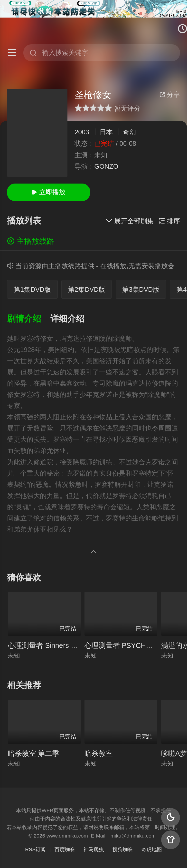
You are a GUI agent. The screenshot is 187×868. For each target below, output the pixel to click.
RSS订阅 (35, 849)
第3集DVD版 (141, 290)
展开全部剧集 (130, 221)
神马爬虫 (94, 849)
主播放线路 (31, 241)
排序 (169, 221)
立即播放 (48, 192)
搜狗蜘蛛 (123, 849)
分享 (170, 95)
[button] (29, 319)
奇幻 (130, 132)
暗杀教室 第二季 (33, 753)
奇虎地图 (152, 849)
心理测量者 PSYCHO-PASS (128, 645)
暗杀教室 (99, 753)
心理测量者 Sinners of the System (61, 645)
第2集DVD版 (87, 290)
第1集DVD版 (32, 290)
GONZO (106, 166)
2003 (82, 132)
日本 (106, 132)
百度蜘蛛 (65, 849)
